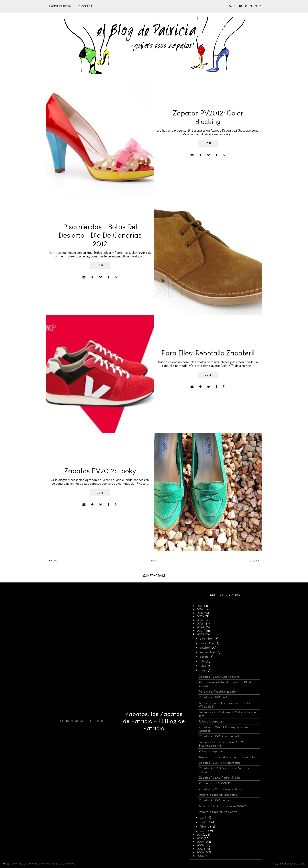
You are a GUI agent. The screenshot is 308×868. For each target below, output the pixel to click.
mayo (204, 670)
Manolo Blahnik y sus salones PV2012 (223, 806)
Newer (54, 561)
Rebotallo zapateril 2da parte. (219, 812)
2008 (201, 845)
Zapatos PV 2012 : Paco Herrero (220, 789)
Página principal (61, 6)
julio (203, 661)
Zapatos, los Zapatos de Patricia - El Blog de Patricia (154, 721)
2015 (200, 624)
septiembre (208, 652)
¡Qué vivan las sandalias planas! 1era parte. (228, 757)
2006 (201, 852)
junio (203, 666)
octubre (205, 648)
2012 (200, 634)
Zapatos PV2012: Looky (214, 697)
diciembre (207, 639)
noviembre (207, 643)
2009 (201, 842)
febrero (205, 827)
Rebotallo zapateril (211, 722)
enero (204, 831)
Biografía (86, 6)
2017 (200, 616)
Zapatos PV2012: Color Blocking (219, 677)
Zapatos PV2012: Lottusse (216, 800)
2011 (200, 835)
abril (203, 818)
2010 (200, 838)
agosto (205, 657)
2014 (200, 627)
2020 (201, 606)
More (208, 143)
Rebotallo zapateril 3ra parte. (218, 795)
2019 (200, 609)
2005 (201, 856)
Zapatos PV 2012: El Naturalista (219, 763)
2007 (201, 849)
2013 (200, 631)
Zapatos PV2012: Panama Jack (219, 736)
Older (254, 561)
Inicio (154, 561)
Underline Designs (294, 864)
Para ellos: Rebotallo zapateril (219, 692)
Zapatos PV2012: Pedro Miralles (220, 778)
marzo (204, 822)
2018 (200, 613)
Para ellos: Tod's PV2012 (215, 783)
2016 (200, 620)
